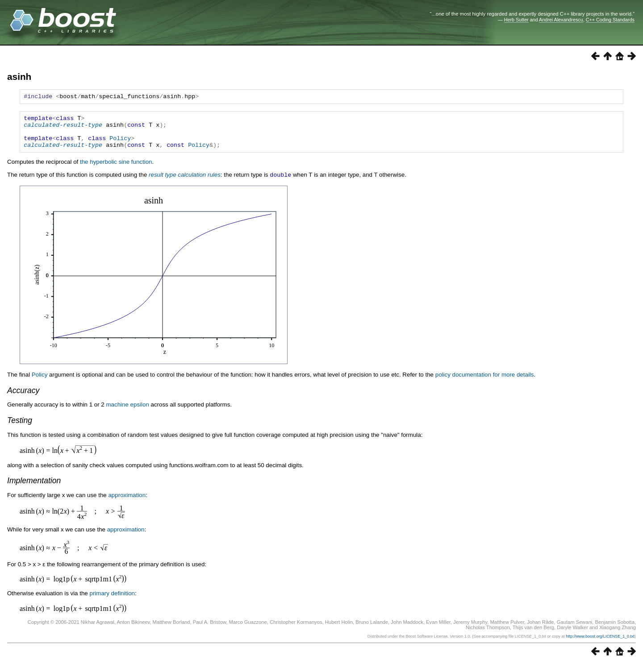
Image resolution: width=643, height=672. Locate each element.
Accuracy (23, 398)
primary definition (112, 601)
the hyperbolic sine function (116, 170)
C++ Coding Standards (610, 20)
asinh (19, 77)
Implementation (34, 488)
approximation (127, 503)
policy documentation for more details (485, 382)
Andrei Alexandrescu (561, 20)
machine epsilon (128, 412)
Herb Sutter (516, 20)
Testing (20, 428)
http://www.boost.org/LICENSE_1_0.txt (600, 644)
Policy (120, 145)
